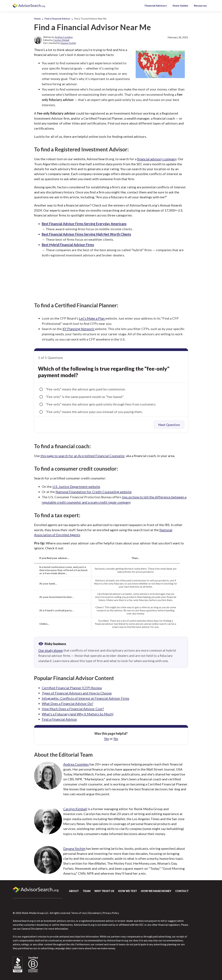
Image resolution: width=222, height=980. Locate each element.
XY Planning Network (79, 329)
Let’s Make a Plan (92, 318)
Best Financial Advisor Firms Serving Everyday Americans (84, 224)
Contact (182, 891)
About (74, 891)
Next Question (169, 425)
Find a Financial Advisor (57, 19)
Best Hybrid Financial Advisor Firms (68, 245)
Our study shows (51, 650)
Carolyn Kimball (61, 40)
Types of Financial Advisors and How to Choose (77, 693)
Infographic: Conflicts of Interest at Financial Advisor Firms (86, 698)
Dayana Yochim (68, 43)
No (116, 738)
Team (87, 891)
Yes (106, 738)
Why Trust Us (104, 891)
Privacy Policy (111, 913)
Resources (200, 5)
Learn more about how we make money (93, 948)
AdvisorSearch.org (29, 6)
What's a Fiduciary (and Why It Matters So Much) (78, 714)
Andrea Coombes (64, 37)
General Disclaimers (33, 929)
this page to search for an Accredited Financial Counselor (83, 456)
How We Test (128, 891)
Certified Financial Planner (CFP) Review (72, 688)
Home (37, 19)
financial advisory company (157, 159)
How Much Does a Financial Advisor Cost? (73, 709)
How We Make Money (156, 891)
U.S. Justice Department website (76, 486)
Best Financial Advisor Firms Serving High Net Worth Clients (86, 234)
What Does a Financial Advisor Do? (68, 703)
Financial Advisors (156, 5)
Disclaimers (94, 913)
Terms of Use (79, 913)
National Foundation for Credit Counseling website (94, 492)
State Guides (180, 5)
